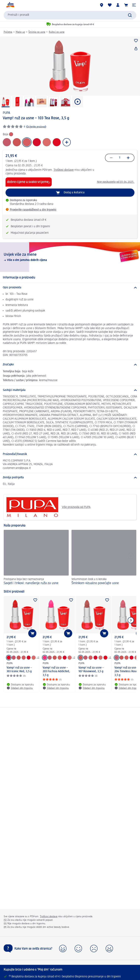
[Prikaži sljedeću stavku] (131, 620)
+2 (38, 657)
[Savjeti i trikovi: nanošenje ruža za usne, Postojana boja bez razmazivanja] (36, 558)
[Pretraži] (130, 15)
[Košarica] (126, 5)
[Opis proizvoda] (70, 288)
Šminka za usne (37, 32)
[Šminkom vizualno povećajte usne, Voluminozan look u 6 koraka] (104, 558)
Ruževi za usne (57, 32)
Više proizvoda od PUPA (48, 507)
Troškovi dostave (64, 170)
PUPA (6, 113)
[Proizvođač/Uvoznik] (70, 454)
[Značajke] (70, 365)
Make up (20, 32)
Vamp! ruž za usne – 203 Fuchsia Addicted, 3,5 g (56, 671)
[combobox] (70, 15)
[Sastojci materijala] (70, 390)
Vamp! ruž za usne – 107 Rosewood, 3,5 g (91, 670)
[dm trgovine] (102, 5)
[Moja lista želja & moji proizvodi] (110, 5)
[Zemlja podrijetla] (70, 478)
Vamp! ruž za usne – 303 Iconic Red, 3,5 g (19, 670)
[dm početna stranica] (10, 5)
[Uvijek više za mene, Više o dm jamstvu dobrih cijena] (70, 257)
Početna (8, 32)
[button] (134, 5)
